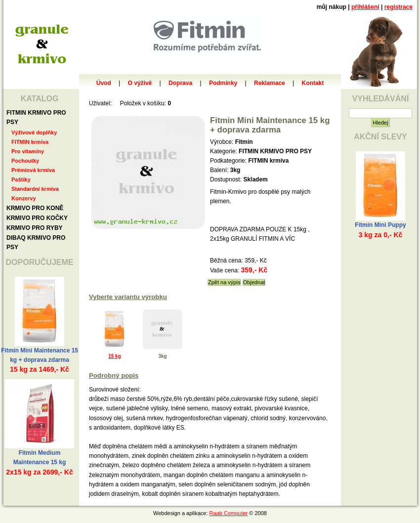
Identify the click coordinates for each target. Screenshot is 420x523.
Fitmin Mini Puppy (380, 225)
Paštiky (21, 179)
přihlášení (365, 7)
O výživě (140, 83)
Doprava (180, 83)
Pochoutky (25, 161)
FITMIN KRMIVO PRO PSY (36, 117)
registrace (399, 7)
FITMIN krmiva (30, 142)
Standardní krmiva (35, 189)
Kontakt (313, 83)
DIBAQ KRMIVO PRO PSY (36, 242)
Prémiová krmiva (33, 170)
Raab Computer (229, 513)
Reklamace (270, 83)
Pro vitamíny (28, 151)
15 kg (115, 356)
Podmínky (223, 83)
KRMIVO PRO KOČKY (37, 218)
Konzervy (24, 198)
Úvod (104, 83)
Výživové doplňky (34, 132)
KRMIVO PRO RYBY (35, 228)
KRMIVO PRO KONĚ (35, 208)
